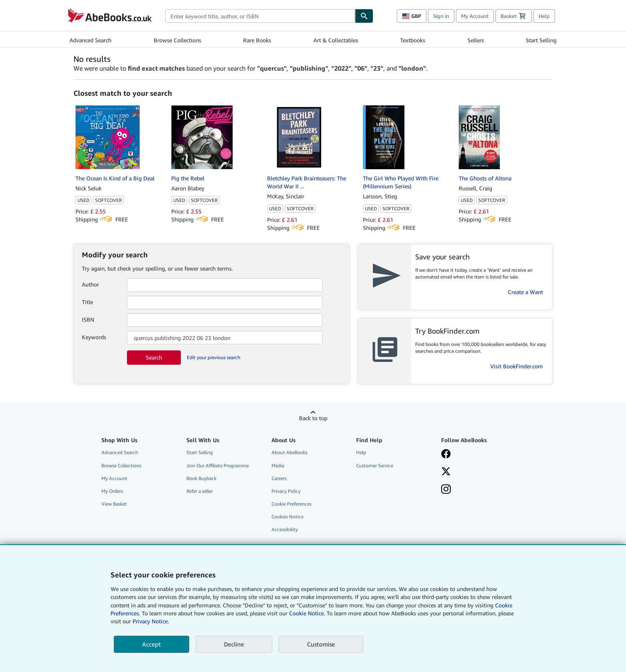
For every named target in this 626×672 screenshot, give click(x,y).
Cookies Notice (287, 517)
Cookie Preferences (291, 504)
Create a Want (525, 292)
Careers (279, 478)
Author (90, 284)
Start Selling (541, 40)
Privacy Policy (286, 491)
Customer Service (375, 465)
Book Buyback (201, 478)
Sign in (441, 16)
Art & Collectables (336, 40)
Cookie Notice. (307, 613)
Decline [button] (234, 644)
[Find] (364, 16)
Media (278, 465)
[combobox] (260, 16)
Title (87, 302)
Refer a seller (200, 491)
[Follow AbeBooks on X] (478, 472)
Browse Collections (177, 40)
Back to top (313, 418)
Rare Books (257, 40)
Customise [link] (321, 644)
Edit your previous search (214, 357)
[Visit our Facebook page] (478, 455)
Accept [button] (152, 644)
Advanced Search (90, 40)
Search (154, 357)
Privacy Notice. (151, 621)
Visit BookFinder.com (517, 366)
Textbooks (413, 40)
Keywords (94, 337)
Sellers (476, 40)
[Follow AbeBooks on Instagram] (478, 490)
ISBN (88, 319)
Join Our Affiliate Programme (218, 465)
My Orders (112, 491)
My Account (475, 16)
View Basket (114, 504)
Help (544, 16)
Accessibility (285, 529)
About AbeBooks (289, 452)
